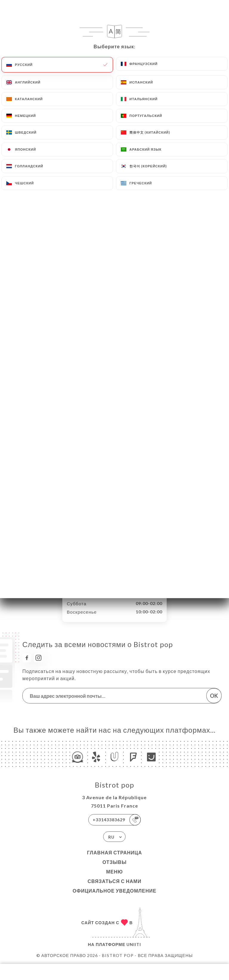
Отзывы (114, 862)
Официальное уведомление (115, 891)
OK (214, 696)
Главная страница (115, 852)
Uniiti (134, 944)
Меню (114, 872)
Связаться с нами (114, 881)
